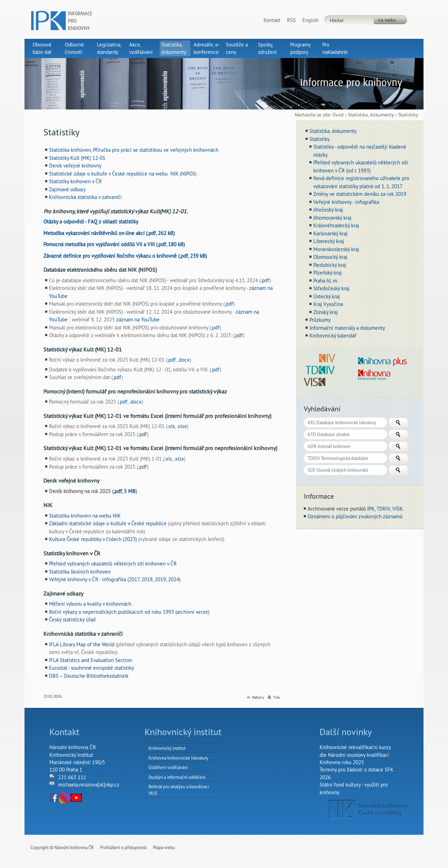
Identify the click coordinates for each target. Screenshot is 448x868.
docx (136, 402)
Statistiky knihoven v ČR (75, 181)
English (310, 20)
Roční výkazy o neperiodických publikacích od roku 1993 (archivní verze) (129, 612)
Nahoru (258, 697)
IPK (371, 509)
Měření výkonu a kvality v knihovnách (90, 604)
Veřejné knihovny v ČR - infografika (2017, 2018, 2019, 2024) (115, 579)
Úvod (338, 115)
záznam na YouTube (138, 319)
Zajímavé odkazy (67, 189)
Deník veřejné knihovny (75, 166)
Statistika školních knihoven (80, 572)
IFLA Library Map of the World (82, 644)
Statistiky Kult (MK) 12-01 (77, 158)
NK (368, 809)
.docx (184, 360)
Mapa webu (164, 847)
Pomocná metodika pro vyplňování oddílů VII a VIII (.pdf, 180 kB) (114, 244)
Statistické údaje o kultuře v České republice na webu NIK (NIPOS (122, 174)
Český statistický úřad (72, 620)
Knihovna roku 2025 (342, 762)
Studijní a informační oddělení (177, 777)
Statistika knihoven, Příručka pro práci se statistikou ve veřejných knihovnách (134, 150)
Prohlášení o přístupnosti (123, 847)
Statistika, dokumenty (371, 115)
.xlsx (182, 426)
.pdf (265, 280)
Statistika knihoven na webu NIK (85, 516)
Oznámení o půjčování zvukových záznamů (355, 516)
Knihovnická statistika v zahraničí (85, 197)
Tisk (276, 697)
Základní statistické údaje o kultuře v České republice (108, 523)
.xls (171, 426)
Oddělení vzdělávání (168, 767)
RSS (291, 20)
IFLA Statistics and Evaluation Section (90, 660)
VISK (398, 509)
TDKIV (383, 509)
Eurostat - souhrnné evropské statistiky (92, 668)
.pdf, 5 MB (124, 491)
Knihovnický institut (167, 748)
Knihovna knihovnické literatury (178, 758)
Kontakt (272, 20)
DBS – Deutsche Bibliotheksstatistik (89, 676)
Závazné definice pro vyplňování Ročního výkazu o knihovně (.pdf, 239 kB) (125, 256)
